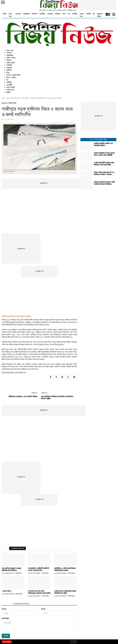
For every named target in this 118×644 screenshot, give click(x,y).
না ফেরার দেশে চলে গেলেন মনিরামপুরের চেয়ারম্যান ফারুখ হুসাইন (39, 592)
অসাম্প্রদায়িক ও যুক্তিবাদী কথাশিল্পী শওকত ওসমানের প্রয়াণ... (38, 569)
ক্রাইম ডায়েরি (11, 63)
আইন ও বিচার (11, 58)
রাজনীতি (42, 14)
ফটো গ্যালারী (11, 87)
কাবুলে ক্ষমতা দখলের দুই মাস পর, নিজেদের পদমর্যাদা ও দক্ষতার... (104, 173)
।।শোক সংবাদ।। (7, 591)
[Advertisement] (44, 205)
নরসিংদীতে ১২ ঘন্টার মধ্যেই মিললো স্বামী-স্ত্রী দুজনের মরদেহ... (65, 569)
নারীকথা (58, 14)
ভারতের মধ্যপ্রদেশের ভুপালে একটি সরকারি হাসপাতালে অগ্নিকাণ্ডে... (104, 183)
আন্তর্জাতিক (27, 14)
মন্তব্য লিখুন (5, 618)
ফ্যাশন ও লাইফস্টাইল (13, 75)
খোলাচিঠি (9, 85)
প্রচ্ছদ (5, 14)
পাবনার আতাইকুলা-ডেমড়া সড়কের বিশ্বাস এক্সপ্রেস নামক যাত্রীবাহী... (104, 154)
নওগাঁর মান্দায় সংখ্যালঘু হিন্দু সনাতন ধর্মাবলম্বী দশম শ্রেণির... (65, 592)
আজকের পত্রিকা (100, 15)
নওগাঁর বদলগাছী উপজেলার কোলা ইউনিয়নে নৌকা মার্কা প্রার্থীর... (104, 164)
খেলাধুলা (50, 14)
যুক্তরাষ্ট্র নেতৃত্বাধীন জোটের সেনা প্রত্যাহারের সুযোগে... (103, 144)
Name (4, 609)
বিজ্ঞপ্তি (89, 14)
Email (43, 609)
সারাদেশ (18, 14)
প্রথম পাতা (10, 15)
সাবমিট (6, 636)
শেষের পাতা (81, 15)
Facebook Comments (21, 604)
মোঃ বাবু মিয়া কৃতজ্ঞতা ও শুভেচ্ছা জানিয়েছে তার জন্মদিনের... (11, 569)
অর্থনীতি (75, 14)
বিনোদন (35, 14)
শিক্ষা (64, 14)
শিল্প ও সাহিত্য (11, 77)
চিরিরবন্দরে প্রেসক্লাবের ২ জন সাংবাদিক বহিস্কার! (23, 397)
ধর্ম (69, 14)
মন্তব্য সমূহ (7, 604)
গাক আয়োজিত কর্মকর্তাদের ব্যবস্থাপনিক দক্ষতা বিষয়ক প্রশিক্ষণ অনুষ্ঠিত (57, 398)
